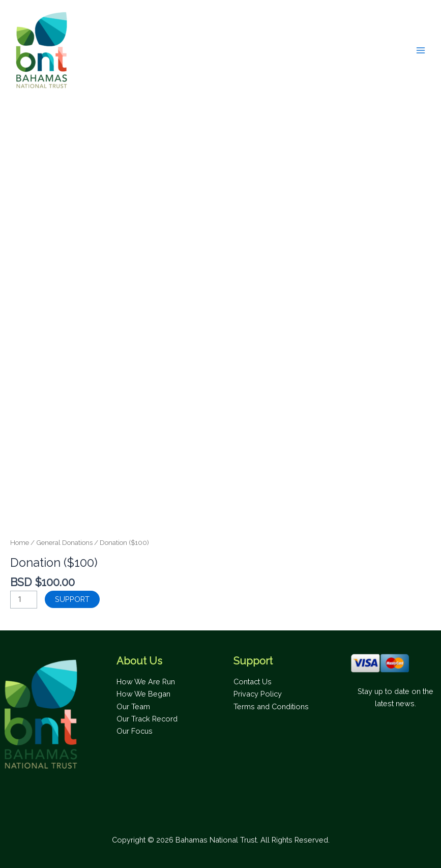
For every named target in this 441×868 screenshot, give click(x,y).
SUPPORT (72, 599)
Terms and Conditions (271, 706)
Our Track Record (147, 719)
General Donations (64, 542)
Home (20, 542)
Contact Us (253, 682)
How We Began (143, 694)
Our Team (133, 706)
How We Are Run (146, 682)
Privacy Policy (258, 694)
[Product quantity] (24, 600)
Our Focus (135, 731)
